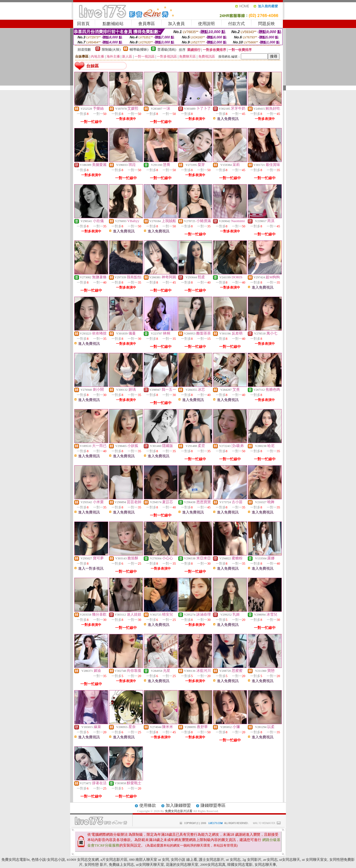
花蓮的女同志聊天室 (182, 865)
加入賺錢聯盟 (178, 805)
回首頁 (83, 24)
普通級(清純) (167, 50)
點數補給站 (113, 24)
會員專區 (147, 24)
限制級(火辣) (111, 50)
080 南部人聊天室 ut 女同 (149, 860)
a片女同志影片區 (114, 860)
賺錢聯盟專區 (213, 805)
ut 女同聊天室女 (315, 860)
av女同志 (270, 860)
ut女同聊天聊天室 (150, 865)
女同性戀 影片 (96, 865)
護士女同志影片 (212, 860)
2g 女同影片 (252, 860)
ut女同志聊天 (290, 860)
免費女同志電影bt (15, 860)
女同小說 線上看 (184, 860)
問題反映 (266, 24)
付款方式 (236, 24)
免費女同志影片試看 (179, 811)
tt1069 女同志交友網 (83, 860)
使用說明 (206, 24)
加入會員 (176, 24)
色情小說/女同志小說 (48, 860)
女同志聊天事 (265, 865)
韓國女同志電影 (240, 865)
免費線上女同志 (121, 865)
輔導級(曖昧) (139, 50)
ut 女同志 (233, 860)
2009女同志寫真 (213, 865)
